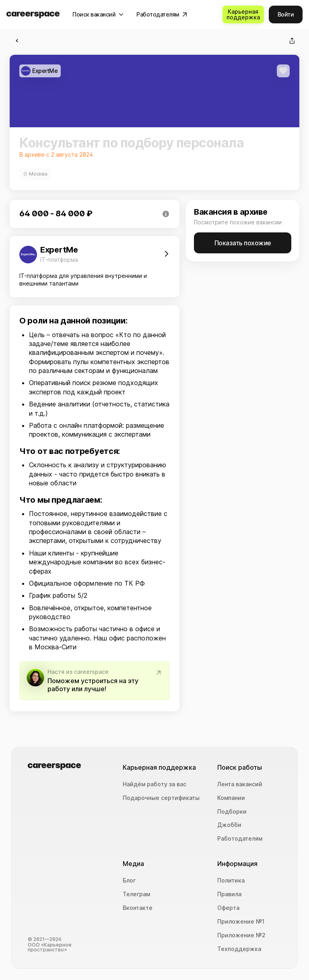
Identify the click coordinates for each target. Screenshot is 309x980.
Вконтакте (138, 908)
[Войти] (286, 15)
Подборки (232, 812)
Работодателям (240, 839)
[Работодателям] (162, 15)
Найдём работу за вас (154, 784)
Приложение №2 (241, 935)
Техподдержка (239, 949)
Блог (129, 881)
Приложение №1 (241, 922)
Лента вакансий (240, 784)
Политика (231, 881)
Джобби (229, 825)
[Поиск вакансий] (98, 15)
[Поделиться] (292, 41)
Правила (229, 894)
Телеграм (136, 894)
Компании (231, 798)
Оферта (228, 908)
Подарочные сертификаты (161, 798)
